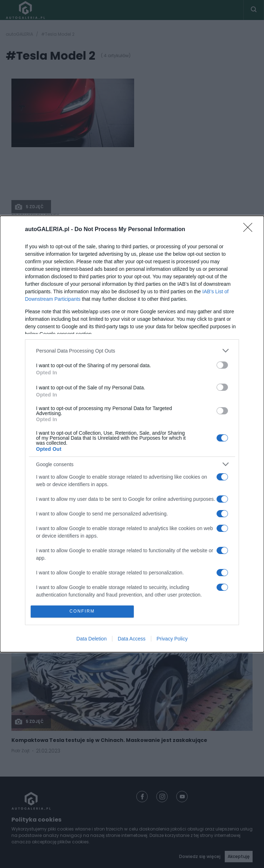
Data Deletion (92, 639)
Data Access (132, 639)
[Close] (250, 229)
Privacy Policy (172, 639)
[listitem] (132, 350)
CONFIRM (83, 611)
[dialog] (132, 434)
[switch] (222, 365)
